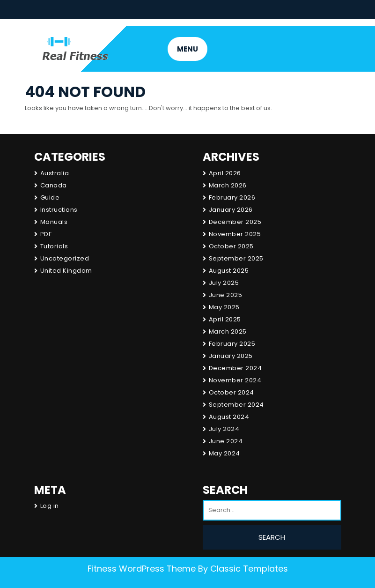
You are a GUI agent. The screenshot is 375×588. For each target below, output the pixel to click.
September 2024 (236, 405)
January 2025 (231, 356)
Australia (55, 173)
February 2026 (232, 197)
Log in (50, 506)
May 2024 (224, 453)
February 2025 (232, 344)
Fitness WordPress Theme (142, 569)
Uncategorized (65, 258)
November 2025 (235, 234)
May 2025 (224, 307)
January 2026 (231, 210)
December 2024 (235, 368)
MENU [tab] (187, 49)
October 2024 (232, 392)
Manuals (54, 222)
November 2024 (235, 380)
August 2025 (229, 271)
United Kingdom (66, 271)
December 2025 (235, 222)
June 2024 (226, 441)
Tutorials (54, 246)
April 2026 (225, 173)
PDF (46, 234)
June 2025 (226, 295)
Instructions (59, 210)
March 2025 (228, 331)
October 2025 (231, 246)
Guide (50, 197)
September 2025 (236, 258)
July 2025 (224, 283)
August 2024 (229, 417)
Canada (54, 185)
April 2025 (225, 319)
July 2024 (224, 429)
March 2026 (228, 185)
